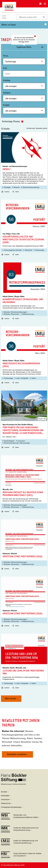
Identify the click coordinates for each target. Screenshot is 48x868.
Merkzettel (5, 796)
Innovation (21, 441)
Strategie (7, 187)
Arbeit (34, 378)
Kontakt (4, 792)
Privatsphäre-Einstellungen (11, 807)
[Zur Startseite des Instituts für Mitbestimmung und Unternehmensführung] (9, 9)
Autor (5, 68)
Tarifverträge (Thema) (13, 121)
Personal (17, 187)
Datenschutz (6, 803)
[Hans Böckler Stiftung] (14, 784)
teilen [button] (16, 192)
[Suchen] (44, 17)
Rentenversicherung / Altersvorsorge (17, 443)
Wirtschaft (28, 250)
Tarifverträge (40, 250)
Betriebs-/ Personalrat (12, 314)
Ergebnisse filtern (24, 47)
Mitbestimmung (28, 314)
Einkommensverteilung (31, 187)
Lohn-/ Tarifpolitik (22, 378)
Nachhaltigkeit (9, 441)
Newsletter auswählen (17, 754)
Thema (24, 60)
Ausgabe (24, 109)
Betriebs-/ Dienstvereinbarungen (15, 312)
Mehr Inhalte (10, 698)
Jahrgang (24, 96)
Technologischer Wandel (13, 250)
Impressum (5, 799)
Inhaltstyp (24, 84)
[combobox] (29, 17)
